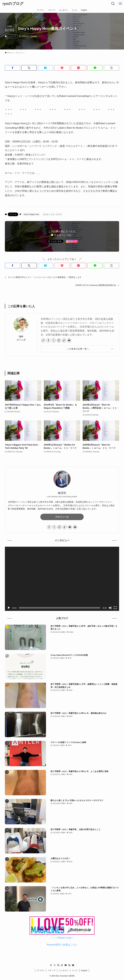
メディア (52, 970)
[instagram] (59, 340)
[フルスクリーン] (115, 608)
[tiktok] (64, 340)
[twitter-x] (54, 340)
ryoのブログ (13, 4)
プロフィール (62, 517)
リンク (75, 970)
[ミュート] (110, 608)
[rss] (69, 965)
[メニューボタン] (120, 4)
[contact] (75, 527)
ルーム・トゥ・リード (52, 214)
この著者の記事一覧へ (78, 349)
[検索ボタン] (113, 4)
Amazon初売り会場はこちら (62, 945)
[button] (13, 68)
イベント (13, 36)
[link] (43, 340)
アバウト (41, 970)
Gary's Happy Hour (31, 214)
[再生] (9, 608)
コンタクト (64, 970)
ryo (21, 336)
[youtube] (69, 340)
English (84, 970)
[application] (62, 579)
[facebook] (48, 340)
